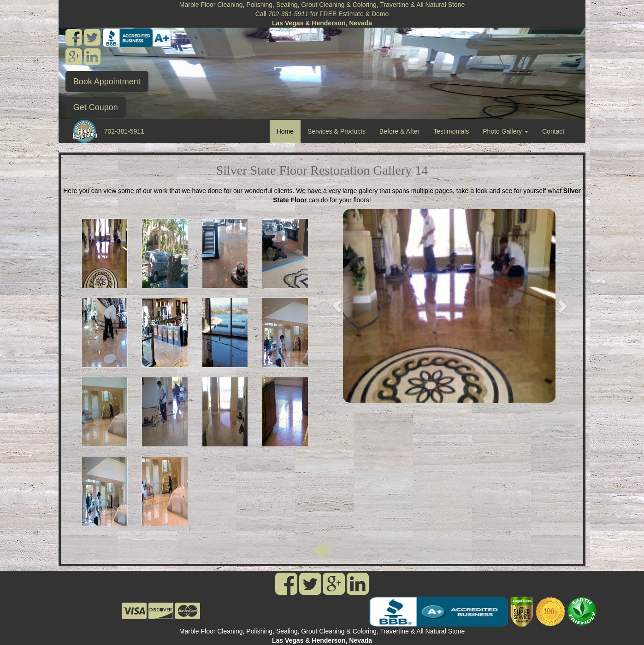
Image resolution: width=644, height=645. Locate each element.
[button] (337, 306)
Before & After (399, 131)
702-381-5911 (124, 131)
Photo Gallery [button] (505, 131)
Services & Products (337, 131)
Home (289, 131)
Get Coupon (96, 107)
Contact (553, 131)
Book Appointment (107, 82)
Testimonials (451, 131)
